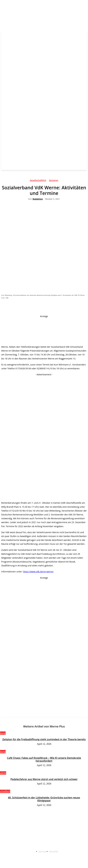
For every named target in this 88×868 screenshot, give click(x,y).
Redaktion (38, 199)
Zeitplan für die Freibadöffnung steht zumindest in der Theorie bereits (44, 739)
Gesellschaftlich (38, 181)
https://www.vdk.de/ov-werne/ (38, 572)
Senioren (54, 181)
